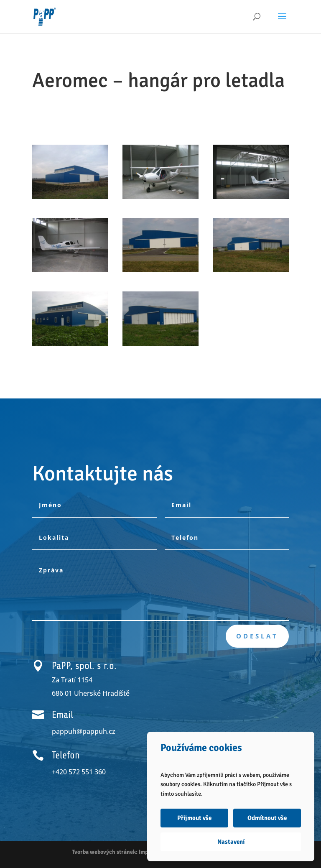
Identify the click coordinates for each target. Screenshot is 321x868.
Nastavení (231, 842)
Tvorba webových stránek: (105, 852)
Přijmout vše (194, 818)
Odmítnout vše (267, 818)
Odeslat (257, 636)
